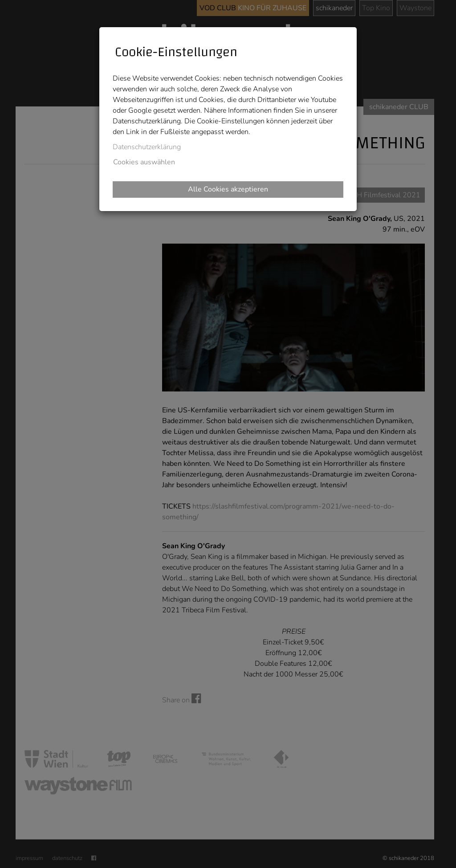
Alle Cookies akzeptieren (228, 189)
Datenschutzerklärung (147, 147)
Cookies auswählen (144, 162)
